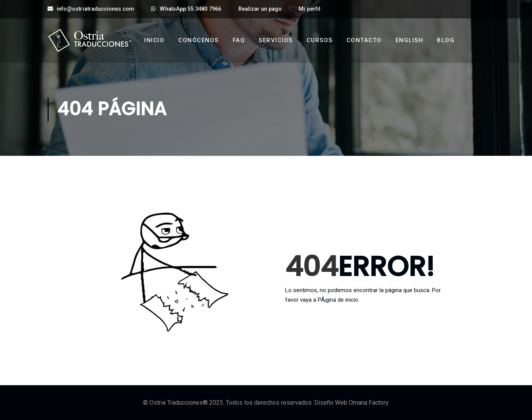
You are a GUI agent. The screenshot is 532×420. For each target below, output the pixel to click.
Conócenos (199, 40)
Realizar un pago (260, 9)
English (410, 40)
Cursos (320, 40)
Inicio (154, 40)
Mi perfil (309, 9)
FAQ (239, 40)
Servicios (276, 40)
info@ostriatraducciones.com (91, 9)
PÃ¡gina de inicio (338, 300)
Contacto (364, 40)
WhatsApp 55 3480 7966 (186, 9)
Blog (446, 40)
